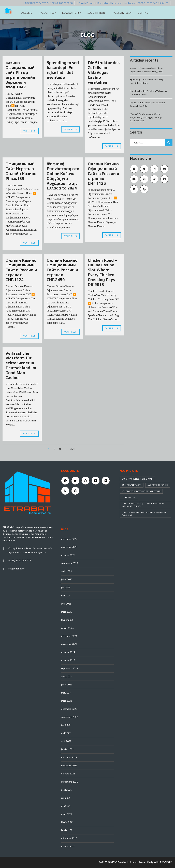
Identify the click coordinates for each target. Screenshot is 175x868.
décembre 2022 (69, 709)
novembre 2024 (69, 644)
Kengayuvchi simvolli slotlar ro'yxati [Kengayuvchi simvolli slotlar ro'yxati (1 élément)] (141, 491)
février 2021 (67, 822)
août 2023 (66, 676)
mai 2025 (66, 596)
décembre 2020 (69, 838)
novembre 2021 (69, 766)
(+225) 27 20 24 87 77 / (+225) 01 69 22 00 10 (48, 3)
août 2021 (66, 790)
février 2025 (67, 620)
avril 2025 (66, 604)
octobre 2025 (68, 555)
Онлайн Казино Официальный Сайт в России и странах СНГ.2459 (62, 270)
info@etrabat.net (17, 569)
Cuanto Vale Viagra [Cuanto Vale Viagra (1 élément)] (132, 485)
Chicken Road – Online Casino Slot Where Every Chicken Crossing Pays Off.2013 (103, 272)
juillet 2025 (67, 579)
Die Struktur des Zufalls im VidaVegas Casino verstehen (104, 72)
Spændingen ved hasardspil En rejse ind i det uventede (63, 70)
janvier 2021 (67, 830)
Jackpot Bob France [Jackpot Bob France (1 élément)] (158, 485)
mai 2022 (66, 733)
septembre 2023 (70, 668)
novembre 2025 (69, 547)
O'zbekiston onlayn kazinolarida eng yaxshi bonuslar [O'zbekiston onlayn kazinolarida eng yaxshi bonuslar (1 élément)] (144, 514)
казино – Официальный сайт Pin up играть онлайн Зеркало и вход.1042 (20, 75)
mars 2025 (67, 612)
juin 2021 (66, 798)
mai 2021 (66, 806)
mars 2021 (67, 814)
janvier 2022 (67, 749)
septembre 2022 (70, 717)
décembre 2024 (69, 636)
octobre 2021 (68, 774)
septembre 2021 (70, 782)
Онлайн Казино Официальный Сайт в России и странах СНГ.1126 (104, 173)
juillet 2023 (67, 685)
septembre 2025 (70, 563)
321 (73, 449)
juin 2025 (66, 587)
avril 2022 (66, 741)
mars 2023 (67, 701)
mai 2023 (66, 693)
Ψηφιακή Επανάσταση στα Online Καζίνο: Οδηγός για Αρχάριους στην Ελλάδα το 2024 (63, 176)
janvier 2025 (67, 628)
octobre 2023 (68, 660)
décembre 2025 (69, 539)
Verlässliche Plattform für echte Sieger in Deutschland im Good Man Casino (21, 365)
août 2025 (66, 571)
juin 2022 (66, 725)
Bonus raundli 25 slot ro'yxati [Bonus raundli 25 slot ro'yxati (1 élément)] (137, 479)
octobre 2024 (68, 652)
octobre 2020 (68, 846)
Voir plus (29, 131)
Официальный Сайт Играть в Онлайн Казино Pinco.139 (21, 171)
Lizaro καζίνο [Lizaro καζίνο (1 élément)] (129, 497)
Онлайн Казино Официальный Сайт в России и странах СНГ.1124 (21, 270)
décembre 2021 (69, 757)
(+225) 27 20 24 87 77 (20, 561)
